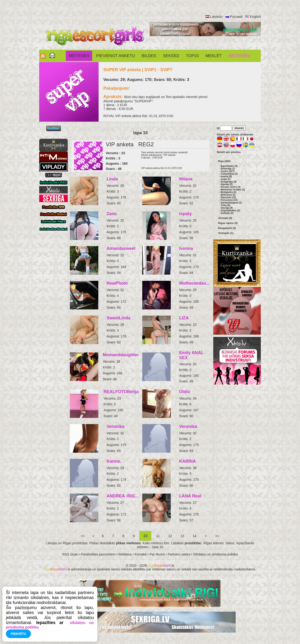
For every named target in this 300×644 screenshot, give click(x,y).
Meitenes (79, 56)
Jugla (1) (226, 179)
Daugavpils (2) (227, 228)
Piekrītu (18, 634)
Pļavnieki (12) (228, 197)
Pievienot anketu (116, 56)
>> (217, 536)
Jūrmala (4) (225, 218)
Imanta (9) (226, 176)
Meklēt (214, 56)
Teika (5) (225, 205)
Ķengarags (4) (229, 182)
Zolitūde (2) (227, 213)
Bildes (149, 56)
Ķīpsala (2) (227, 184)
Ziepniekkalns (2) (230, 211)
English (255, 17)
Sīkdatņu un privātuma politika (215, 554)
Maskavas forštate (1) (233, 190)
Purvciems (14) (229, 200)
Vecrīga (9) (227, 208)
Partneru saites (179, 554)
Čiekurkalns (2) (229, 174)
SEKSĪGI (171, 56)
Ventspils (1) (226, 233)
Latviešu (216, 17)
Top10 (192, 56)
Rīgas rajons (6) (228, 223)
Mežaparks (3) (229, 192)
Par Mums (157, 554)
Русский (236, 17)
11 (158, 536)
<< (83, 536)
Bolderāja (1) (228, 169)
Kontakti (141, 554)
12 (170, 536)
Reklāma (125, 554)
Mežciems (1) (228, 195)
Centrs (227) (228, 171)
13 (182, 536)
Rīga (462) (224, 161)
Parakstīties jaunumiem (98, 554)
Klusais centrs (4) (231, 187)
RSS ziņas (70, 554)
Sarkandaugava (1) (231, 203)
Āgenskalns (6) (229, 166)
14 (194, 536)
